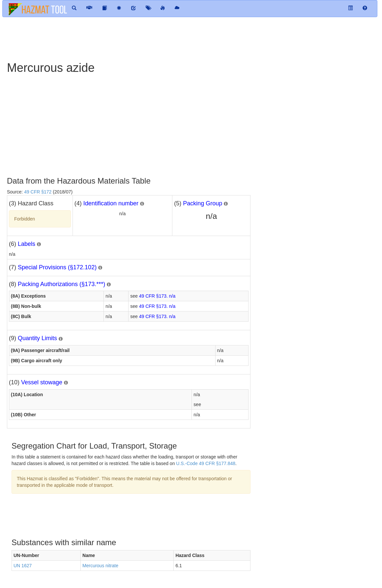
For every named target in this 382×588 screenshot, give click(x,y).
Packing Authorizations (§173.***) (61, 284)
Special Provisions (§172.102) (57, 267)
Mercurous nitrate (100, 566)
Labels (27, 244)
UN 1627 (23, 566)
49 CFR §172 (38, 192)
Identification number (111, 203)
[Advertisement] (162, 39)
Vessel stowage (42, 382)
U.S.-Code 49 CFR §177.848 (206, 463)
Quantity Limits (37, 338)
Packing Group (203, 203)
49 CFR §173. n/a (157, 296)
